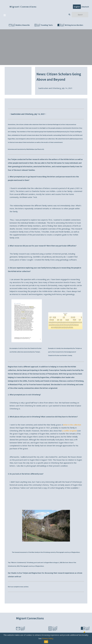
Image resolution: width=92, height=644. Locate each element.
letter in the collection (72, 425)
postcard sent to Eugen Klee (43, 562)
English (77, 7)
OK (46, 642)
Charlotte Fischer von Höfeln (70, 135)
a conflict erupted (69, 431)
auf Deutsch (39, 149)
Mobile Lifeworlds (19, 25)
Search (69, 15)
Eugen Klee (11, 139)
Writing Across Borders (70, 25)
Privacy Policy (48, 638)
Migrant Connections (23, 7)
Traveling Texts (44, 25)
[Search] (80, 15)
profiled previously (61, 132)
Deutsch (85, 7)
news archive (24, 587)
